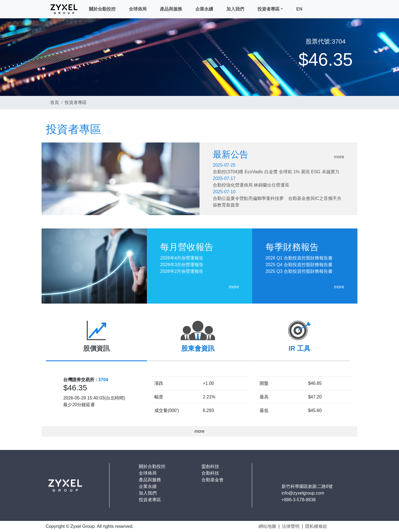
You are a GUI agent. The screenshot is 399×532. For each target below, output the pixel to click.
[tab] (96, 339)
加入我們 (235, 9)
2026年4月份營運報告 (182, 258)
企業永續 (204, 9)
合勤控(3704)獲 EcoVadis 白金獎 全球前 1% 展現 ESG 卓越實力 (276, 172)
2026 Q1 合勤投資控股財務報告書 (299, 258)
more (339, 157)
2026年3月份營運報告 (182, 265)
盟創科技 (210, 466)
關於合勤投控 (102, 9)
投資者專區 (268, 9)
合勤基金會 (213, 480)
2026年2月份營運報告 (182, 271)
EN (299, 9)
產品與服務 (171, 9)
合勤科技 (210, 473)
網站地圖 (267, 526)
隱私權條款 (316, 526)
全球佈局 (138, 9)
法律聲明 (291, 526)
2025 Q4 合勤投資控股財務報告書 (299, 265)
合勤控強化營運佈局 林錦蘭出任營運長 (251, 185)
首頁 (55, 102)
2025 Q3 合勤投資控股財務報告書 (299, 271)
